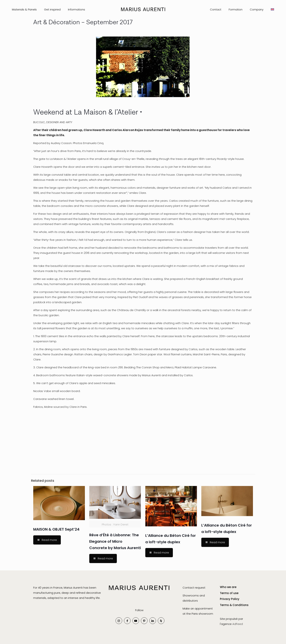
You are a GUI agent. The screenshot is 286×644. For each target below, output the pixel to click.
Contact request (194, 588)
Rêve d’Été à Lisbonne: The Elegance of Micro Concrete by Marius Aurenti (115, 541)
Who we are (228, 587)
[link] (139, 592)
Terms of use (229, 593)
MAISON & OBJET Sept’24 (56, 529)
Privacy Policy (230, 599)
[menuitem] (272, 10)
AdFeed (238, 624)
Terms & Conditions (234, 605)
